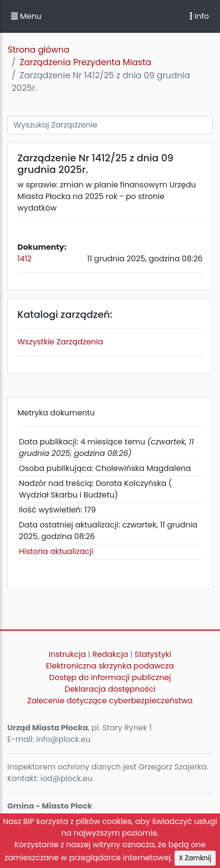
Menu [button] (26, 16)
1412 (25, 259)
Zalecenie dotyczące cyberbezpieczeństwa (110, 701)
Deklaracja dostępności (110, 689)
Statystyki (153, 654)
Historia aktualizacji (56, 551)
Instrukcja (67, 654)
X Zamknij (195, 858)
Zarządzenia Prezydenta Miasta (85, 62)
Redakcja (110, 654)
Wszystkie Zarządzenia (60, 342)
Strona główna (39, 50)
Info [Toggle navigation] (199, 16)
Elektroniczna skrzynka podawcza (110, 666)
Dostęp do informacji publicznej (110, 677)
